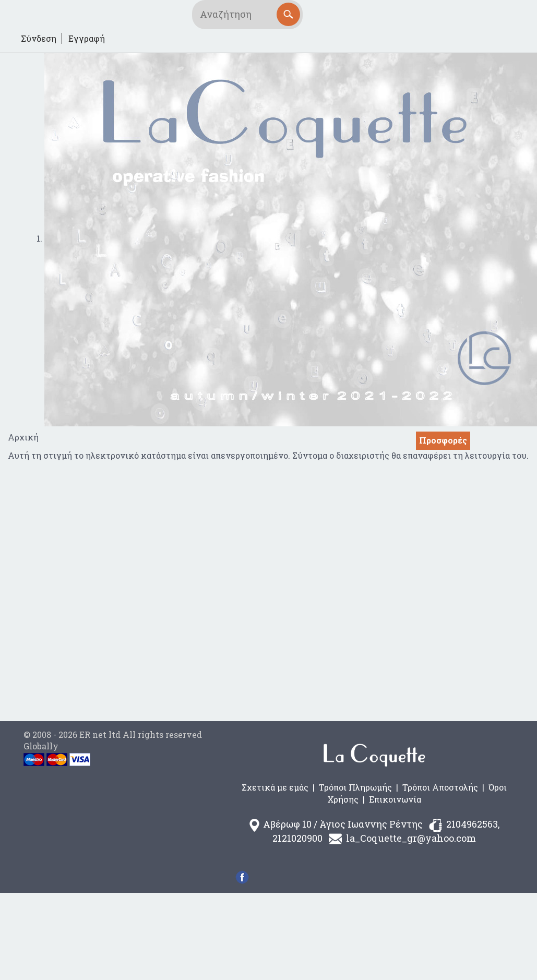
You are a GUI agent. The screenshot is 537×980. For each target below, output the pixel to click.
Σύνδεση (39, 38)
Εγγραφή (87, 38)
